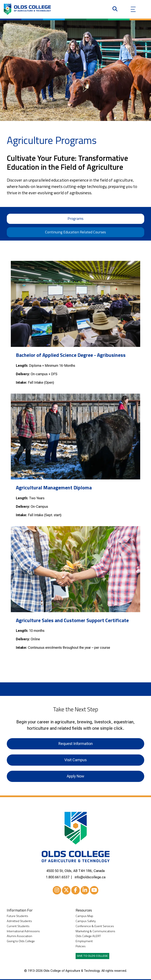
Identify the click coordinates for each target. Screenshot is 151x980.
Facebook (76, 891)
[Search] (115, 9)
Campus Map (84, 916)
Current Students (18, 926)
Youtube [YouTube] (94, 891)
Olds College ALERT (88, 936)
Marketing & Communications (95, 931)
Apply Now (75, 776)
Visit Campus (75, 760)
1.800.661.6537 (57, 877)
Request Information (76, 744)
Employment (84, 941)
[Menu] (133, 9)
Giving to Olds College (21, 941)
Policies (81, 946)
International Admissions (23, 931)
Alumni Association (19, 936)
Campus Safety (86, 921)
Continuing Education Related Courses (75, 232)
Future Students (17, 916)
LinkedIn (85, 891)
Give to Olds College (92, 956)
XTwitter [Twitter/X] (66, 891)
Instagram (57, 891)
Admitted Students (19, 921)
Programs (75, 218)
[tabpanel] (75, 461)
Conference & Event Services (95, 926)
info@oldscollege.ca (90, 877)
